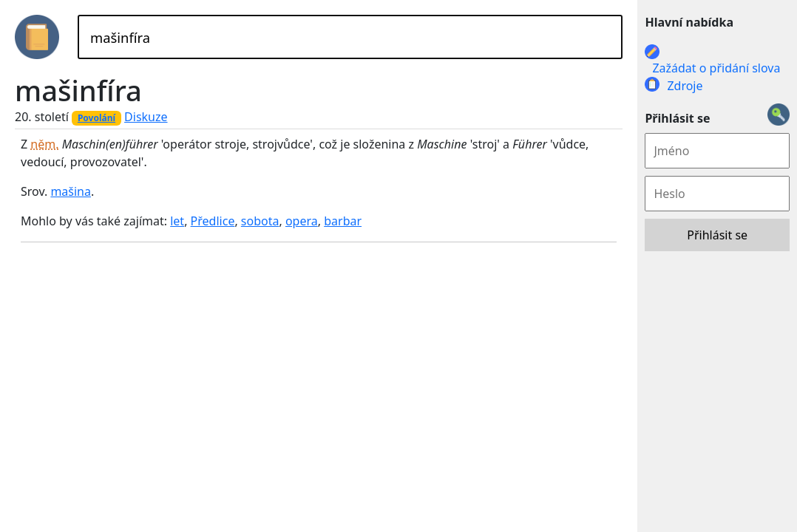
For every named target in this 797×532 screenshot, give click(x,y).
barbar (343, 221)
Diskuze (146, 117)
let (177, 221)
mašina (71, 191)
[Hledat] (350, 37)
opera (302, 221)
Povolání (96, 118)
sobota (260, 221)
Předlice (213, 221)
